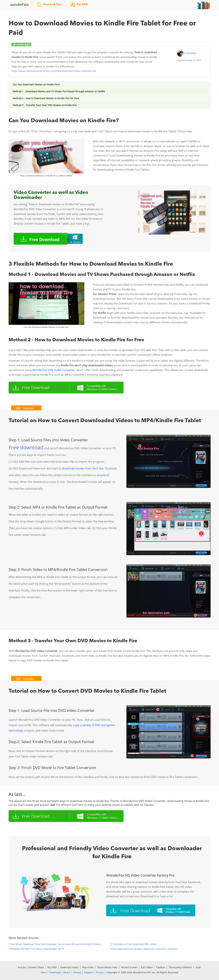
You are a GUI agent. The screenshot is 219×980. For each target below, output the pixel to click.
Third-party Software (180, 967)
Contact (77, 972)
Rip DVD (52, 967)
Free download (26, 447)
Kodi (198, 967)
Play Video (88, 967)
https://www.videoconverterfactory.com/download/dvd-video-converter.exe (54, 71)
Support (89, 972)
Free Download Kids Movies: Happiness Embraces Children (144, 949)
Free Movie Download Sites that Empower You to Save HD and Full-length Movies (55, 944)
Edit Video (147, 967)
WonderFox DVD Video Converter (54, 370)
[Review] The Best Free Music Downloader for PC (37, 949)
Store (44, 972)
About (67, 972)
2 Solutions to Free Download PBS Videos (134, 944)
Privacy (100, 972)
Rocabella (191, 53)
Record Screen (129, 967)
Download (55, 972)
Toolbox (160, 967)
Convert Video (36, 967)
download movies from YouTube (83, 468)
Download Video (69, 967)
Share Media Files (107, 967)
